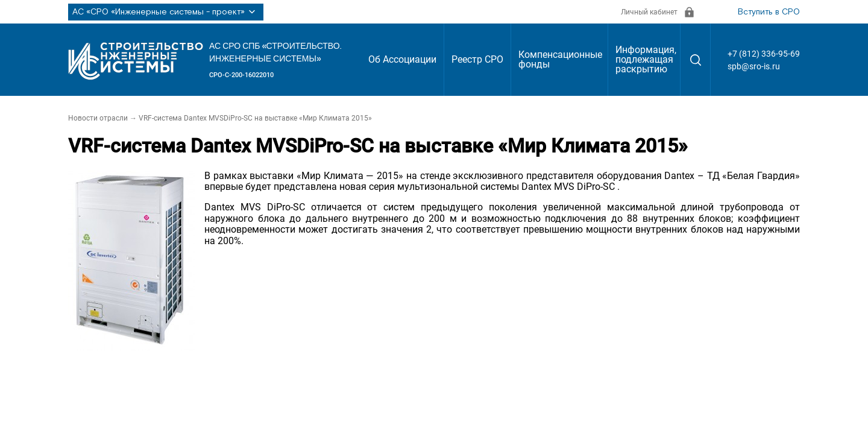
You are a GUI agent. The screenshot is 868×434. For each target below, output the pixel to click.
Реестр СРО (477, 59)
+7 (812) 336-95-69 (764, 54)
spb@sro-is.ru (754, 66)
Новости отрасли (98, 118)
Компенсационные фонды (560, 59)
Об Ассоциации (402, 59)
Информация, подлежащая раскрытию (646, 59)
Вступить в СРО (769, 12)
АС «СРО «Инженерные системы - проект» (166, 12)
